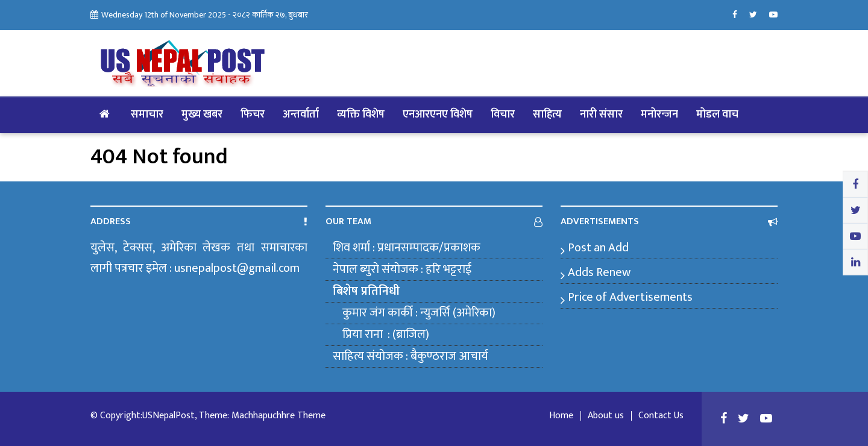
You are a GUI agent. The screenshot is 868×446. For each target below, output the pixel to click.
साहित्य (547, 115)
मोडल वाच (717, 115)
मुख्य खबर (202, 115)
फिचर (253, 115)
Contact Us (661, 416)
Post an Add (598, 248)
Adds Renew (599, 272)
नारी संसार (601, 115)
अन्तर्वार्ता (301, 115)
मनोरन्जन (659, 115)
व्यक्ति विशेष (361, 115)
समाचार (147, 115)
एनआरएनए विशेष (438, 115)
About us (606, 416)
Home (561, 416)
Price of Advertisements (630, 297)
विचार (503, 115)
